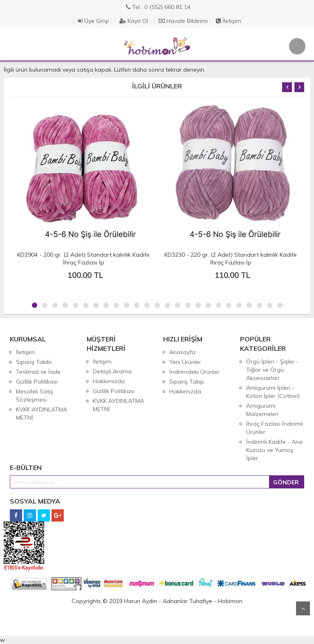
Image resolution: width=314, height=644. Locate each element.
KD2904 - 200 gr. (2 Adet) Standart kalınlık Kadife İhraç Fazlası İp (83, 259)
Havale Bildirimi (183, 21)
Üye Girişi (93, 21)
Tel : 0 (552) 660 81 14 (158, 7)
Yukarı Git (303, 608)
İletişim (229, 21)
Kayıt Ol (134, 21)
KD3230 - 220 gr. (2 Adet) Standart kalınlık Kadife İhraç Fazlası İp (231, 259)
